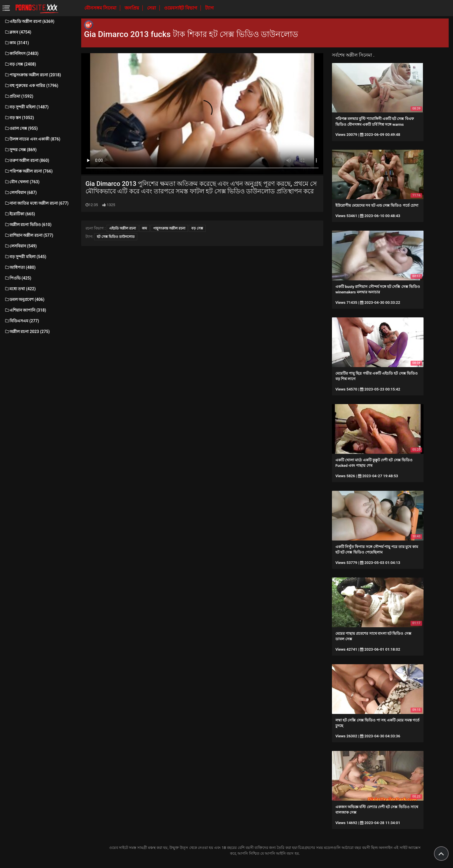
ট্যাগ (209, 8)
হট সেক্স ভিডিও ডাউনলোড (116, 237)
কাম (144, 228)
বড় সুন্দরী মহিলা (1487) (26, 107)
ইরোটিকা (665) (20, 214)
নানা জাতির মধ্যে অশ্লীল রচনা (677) (36, 203)
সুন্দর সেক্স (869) (21, 150)
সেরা (152, 8)
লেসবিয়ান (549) (21, 246)
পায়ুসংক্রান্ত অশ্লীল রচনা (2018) (33, 75)
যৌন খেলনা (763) (22, 182)
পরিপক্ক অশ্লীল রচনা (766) (28, 171)
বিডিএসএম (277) (22, 321)
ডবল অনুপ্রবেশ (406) (24, 299)
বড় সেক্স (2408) (20, 64)
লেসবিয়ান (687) (21, 193)
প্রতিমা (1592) (19, 96)
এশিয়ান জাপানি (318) (25, 310)
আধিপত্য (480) (20, 267)
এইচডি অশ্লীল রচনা (122, 228)
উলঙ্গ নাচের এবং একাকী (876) (32, 139)
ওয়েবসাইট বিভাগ (181, 8)
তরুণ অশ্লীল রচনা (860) (27, 160)
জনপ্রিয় (132, 8)
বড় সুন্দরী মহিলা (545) (25, 257)
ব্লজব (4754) (18, 32)
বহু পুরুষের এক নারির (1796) (31, 86)
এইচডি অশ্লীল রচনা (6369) (29, 21)
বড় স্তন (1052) (19, 118)
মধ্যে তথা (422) (20, 289)
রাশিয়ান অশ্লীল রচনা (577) (29, 235)
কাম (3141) (17, 43)
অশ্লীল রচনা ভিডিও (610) (28, 225)
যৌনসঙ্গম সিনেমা (101, 8)
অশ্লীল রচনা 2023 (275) (27, 332)
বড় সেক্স (197, 228)
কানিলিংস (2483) (21, 53)
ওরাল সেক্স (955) (21, 128)
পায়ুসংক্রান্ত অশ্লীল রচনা (169, 228)
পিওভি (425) (18, 278)
